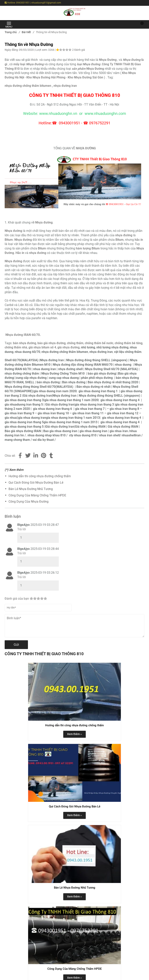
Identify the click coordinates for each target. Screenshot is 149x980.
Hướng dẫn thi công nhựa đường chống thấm (40, 476)
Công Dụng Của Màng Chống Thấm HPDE (37, 495)
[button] (139, 24)
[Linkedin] (36, 456)
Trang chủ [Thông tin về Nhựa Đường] (12, 32)
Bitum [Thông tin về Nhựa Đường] (120, 240)
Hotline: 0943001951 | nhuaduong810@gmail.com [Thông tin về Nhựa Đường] (33, 3)
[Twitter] (28, 456)
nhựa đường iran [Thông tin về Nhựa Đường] (65, 86)
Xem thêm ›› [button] (74, 734)
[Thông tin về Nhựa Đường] (108, 60)
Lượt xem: (42, 50)
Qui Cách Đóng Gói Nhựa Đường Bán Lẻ (36, 483)
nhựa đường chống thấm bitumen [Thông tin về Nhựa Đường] (28, 86)
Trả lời (22, 529)
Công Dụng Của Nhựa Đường (29, 502)
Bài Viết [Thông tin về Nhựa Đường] (28, 32)
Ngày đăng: (12, 50)
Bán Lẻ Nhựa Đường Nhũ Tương (31, 489)
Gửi (16, 645)
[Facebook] (20, 456)
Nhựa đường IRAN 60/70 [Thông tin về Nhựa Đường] (23, 335)
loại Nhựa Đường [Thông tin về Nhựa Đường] (89, 64)
